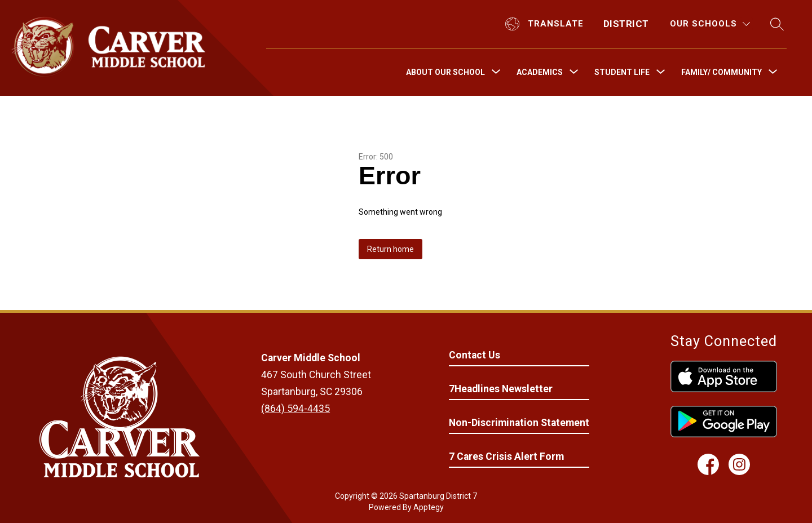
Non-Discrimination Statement (519, 423)
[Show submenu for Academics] (540, 72)
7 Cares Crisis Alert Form (506, 456)
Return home (390, 249)
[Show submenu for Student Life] (622, 72)
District (626, 24)
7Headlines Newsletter (501, 389)
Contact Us (475, 355)
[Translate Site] (546, 24)
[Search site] (777, 24)
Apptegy (429, 507)
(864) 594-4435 (295, 409)
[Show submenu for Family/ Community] (721, 72)
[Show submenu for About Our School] (445, 72)
